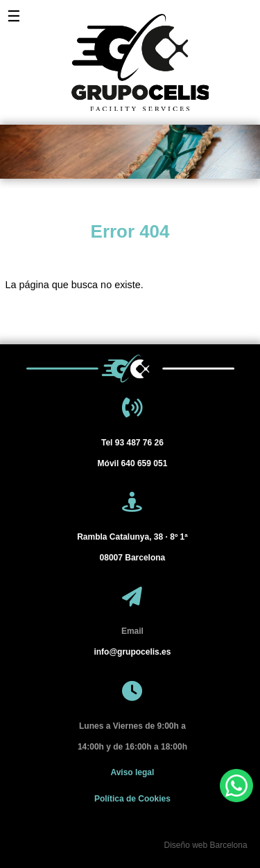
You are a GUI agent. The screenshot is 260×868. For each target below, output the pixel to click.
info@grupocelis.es (132, 652)
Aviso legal (132, 772)
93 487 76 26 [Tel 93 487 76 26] (132, 443)
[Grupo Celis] (130, 55)
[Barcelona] (132, 547)
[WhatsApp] (236, 786)
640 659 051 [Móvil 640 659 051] (133, 463)
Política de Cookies (132, 799)
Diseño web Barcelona (205, 845)
